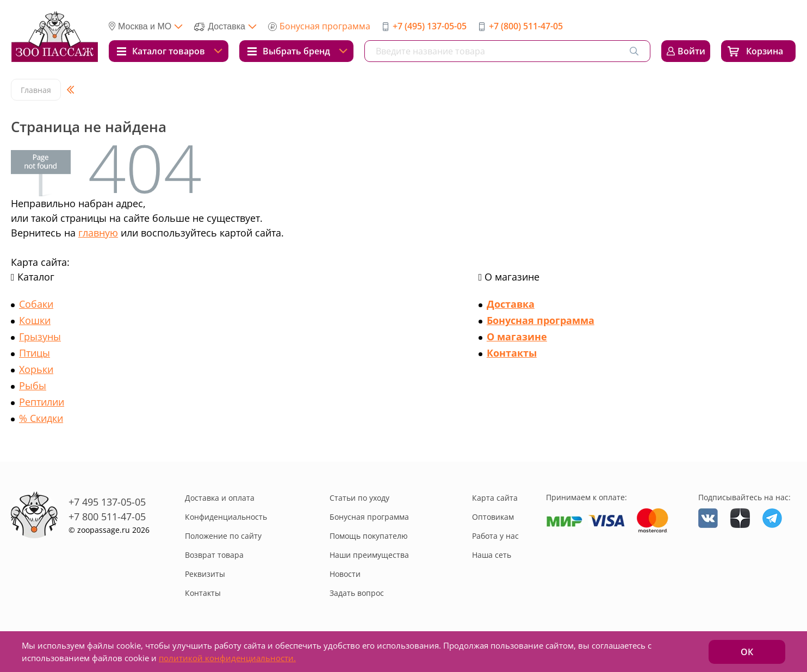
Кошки (35, 320)
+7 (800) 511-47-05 (526, 26)
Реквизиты (205, 574)
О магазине (517, 337)
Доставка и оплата (220, 498)
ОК (747, 652)
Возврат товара (214, 555)
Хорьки (36, 369)
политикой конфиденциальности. (227, 658)
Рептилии (42, 402)
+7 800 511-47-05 (107, 517)
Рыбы (33, 385)
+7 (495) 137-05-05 (430, 26)
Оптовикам (493, 517)
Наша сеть (492, 555)
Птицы (35, 353)
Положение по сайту (223, 536)
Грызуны (40, 337)
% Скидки (41, 418)
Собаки (36, 304)
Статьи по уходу (359, 498)
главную (98, 233)
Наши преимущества (369, 555)
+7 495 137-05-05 (107, 502)
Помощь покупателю (369, 536)
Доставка (511, 304)
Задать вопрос (357, 593)
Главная (36, 90)
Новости (345, 574)
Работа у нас (495, 536)
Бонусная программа (325, 26)
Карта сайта (495, 498)
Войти (691, 51)
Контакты (512, 353)
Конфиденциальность (226, 517)
